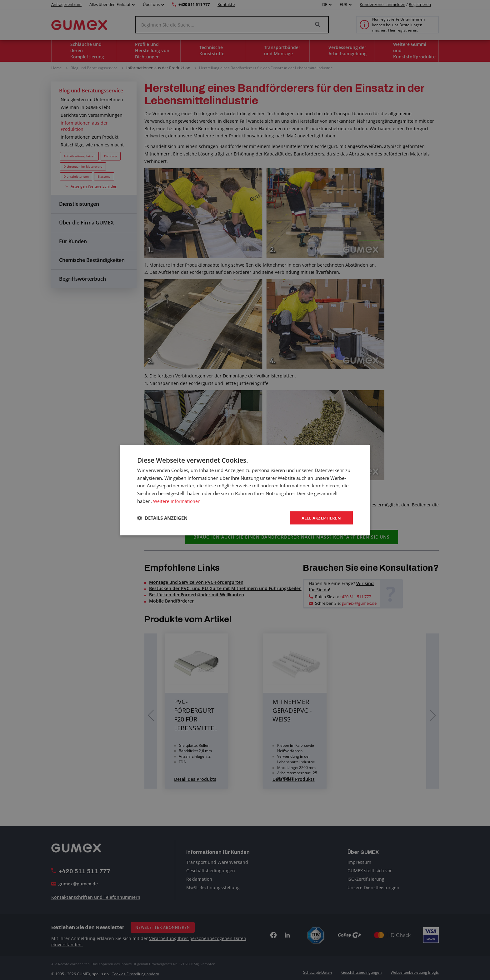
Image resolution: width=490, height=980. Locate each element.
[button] (162, 518)
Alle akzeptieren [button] (320, 517)
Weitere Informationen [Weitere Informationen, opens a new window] (177, 500)
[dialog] (245, 490)
